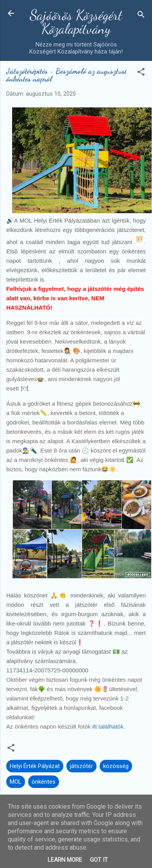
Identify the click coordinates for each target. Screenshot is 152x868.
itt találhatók (107, 726)
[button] (141, 73)
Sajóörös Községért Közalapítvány (76, 22)
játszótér (81, 766)
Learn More (65, 860)
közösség (116, 766)
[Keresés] (141, 16)
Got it (99, 860)
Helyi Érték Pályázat (35, 766)
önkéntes (44, 782)
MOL (16, 782)
